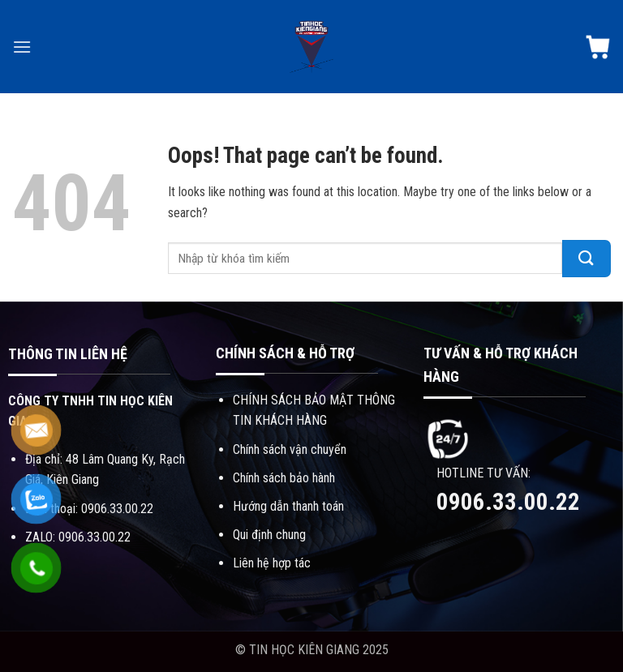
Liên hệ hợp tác (272, 563)
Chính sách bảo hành (284, 478)
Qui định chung (269, 535)
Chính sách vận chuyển (290, 449)
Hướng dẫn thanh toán (288, 506)
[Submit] (586, 259)
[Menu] (22, 47)
